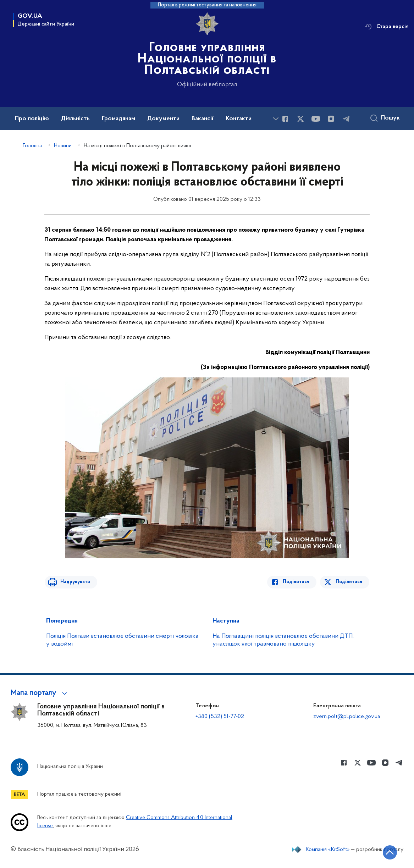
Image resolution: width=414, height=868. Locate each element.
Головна (32, 146)
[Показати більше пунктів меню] (276, 119)
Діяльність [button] (75, 119)
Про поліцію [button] (32, 119)
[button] (40, 693)
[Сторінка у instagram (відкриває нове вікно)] (331, 119)
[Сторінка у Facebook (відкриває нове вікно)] (285, 119)
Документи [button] (163, 119)
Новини (63, 146)
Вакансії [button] (203, 119)
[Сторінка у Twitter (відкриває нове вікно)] (300, 119)
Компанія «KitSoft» (328, 850)
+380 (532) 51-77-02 (220, 717)
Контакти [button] (239, 119)
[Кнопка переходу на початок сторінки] (387, 852)
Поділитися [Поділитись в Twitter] (349, 582)
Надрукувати (73, 582)
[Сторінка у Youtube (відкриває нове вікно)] (316, 119)
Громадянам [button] (118, 119)
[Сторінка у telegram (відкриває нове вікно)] (346, 119)
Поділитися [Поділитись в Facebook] (298, 582)
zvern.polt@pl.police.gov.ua (347, 717)
